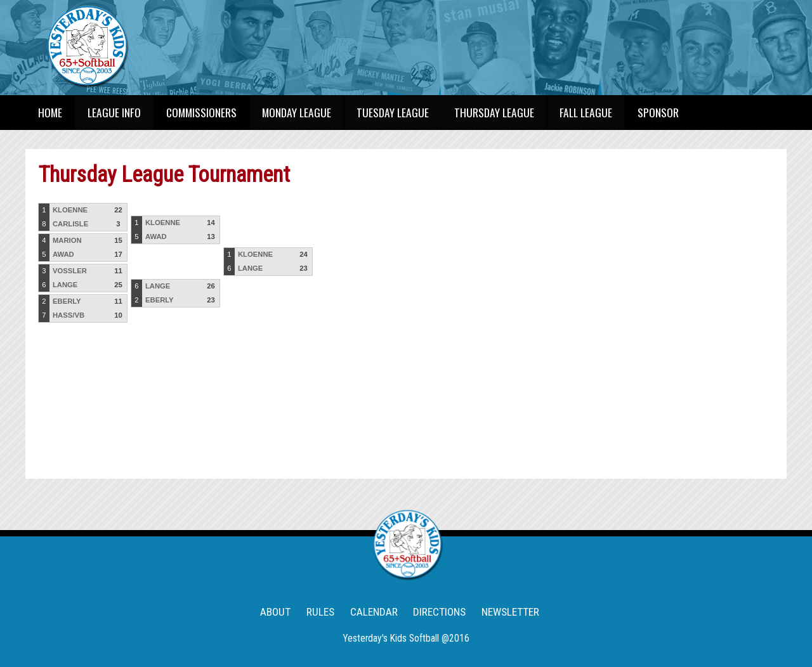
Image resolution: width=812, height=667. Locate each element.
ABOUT (275, 612)
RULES (320, 612)
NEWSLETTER (510, 612)
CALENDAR (374, 612)
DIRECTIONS (439, 612)
